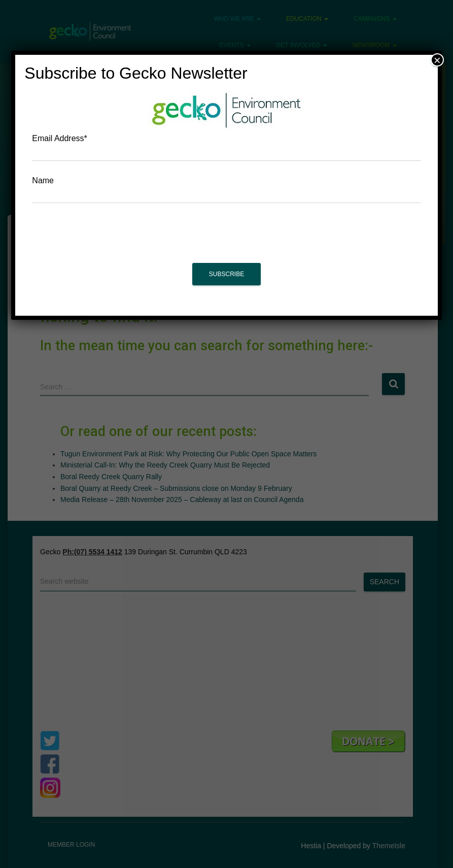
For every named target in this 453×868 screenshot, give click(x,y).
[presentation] (227, 238)
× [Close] (437, 60)
